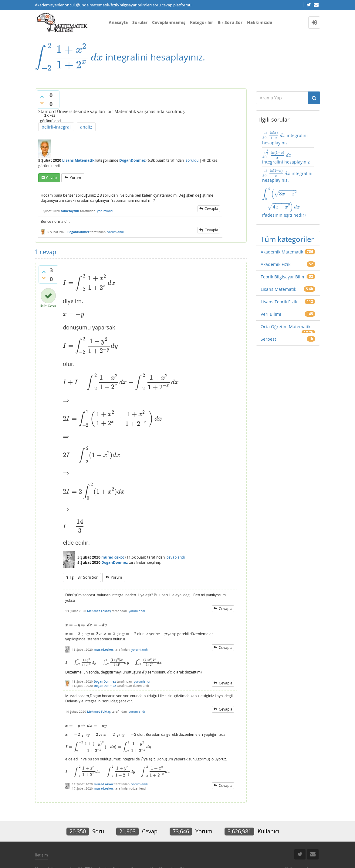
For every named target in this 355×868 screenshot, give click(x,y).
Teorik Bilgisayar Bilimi (284, 277)
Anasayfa (118, 22)
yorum (75, 178)
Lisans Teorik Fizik (279, 302)
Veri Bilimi (271, 314)
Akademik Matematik (282, 252)
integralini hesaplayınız (285, 138)
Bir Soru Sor (230, 22)
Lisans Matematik (78, 160)
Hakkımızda (260, 22)
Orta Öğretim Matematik (286, 327)
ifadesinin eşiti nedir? (284, 203)
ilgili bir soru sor (84, 577)
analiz (86, 127)
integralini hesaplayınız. (287, 176)
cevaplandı (176, 557)
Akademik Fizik (276, 264)
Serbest (268, 339)
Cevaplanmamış (169, 22)
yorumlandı (105, 211)
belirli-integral (56, 127)
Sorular (140, 22)
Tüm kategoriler (287, 239)
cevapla (211, 209)
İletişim (41, 855)
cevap (51, 178)
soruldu (192, 160)
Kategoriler (201, 22)
